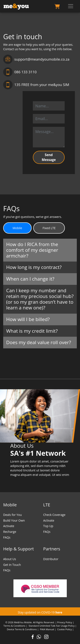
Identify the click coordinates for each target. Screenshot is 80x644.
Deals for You (12, 515)
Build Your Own (14, 520)
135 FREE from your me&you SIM (36, 85)
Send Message (49, 157)
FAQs (7, 537)
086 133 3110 (20, 72)
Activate (9, 526)
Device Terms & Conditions (22, 629)
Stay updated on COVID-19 (40, 612)
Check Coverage (54, 515)
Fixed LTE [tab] (49, 228)
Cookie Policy (64, 629)
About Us (10, 559)
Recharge (10, 532)
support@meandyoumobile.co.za (36, 59)
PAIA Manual (47, 629)
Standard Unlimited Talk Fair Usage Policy (52, 626)
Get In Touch (12, 565)
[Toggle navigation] (71, 6)
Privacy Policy (65, 622)
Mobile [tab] (17, 228)
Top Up (48, 526)
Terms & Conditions (14, 626)
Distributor (51, 559)
